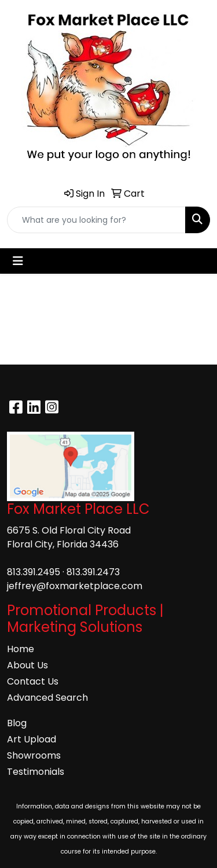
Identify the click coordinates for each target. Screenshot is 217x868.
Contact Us (33, 681)
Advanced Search (47, 698)
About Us (27, 665)
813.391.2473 (93, 572)
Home (21, 649)
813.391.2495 (34, 572)
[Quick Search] (96, 220)
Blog (17, 723)
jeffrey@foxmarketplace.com (75, 586)
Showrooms (34, 755)
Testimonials (36, 772)
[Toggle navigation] (18, 261)
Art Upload (32, 739)
